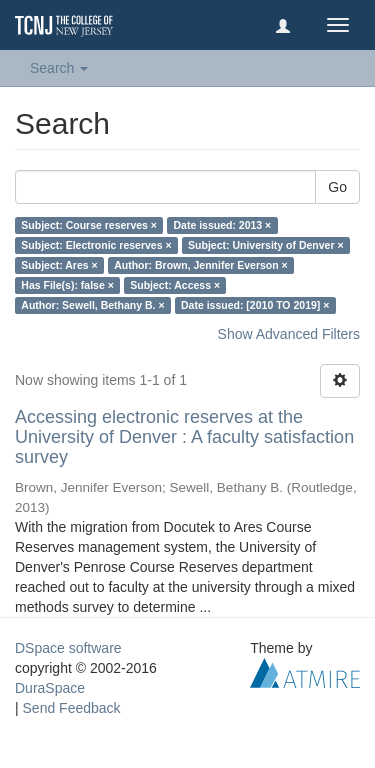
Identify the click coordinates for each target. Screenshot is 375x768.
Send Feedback (72, 708)
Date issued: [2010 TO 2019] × (255, 305)
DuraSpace (50, 688)
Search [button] (59, 68)
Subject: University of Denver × (266, 245)
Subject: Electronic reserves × (96, 245)
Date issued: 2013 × (222, 225)
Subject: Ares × (59, 265)
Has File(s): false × (67, 285)
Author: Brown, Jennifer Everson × (201, 265)
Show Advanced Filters (289, 334)
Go (337, 187)
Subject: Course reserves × (89, 225)
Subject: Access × (175, 285)
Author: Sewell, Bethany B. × (92, 305)
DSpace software (68, 648)
